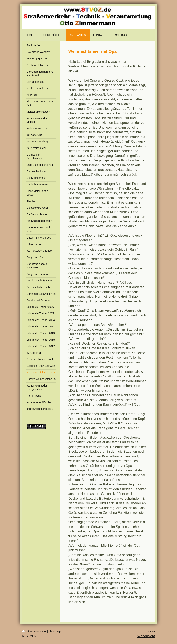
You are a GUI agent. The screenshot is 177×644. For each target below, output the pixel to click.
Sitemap (55, 631)
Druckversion (35, 631)
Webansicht (146, 636)
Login (151, 631)
